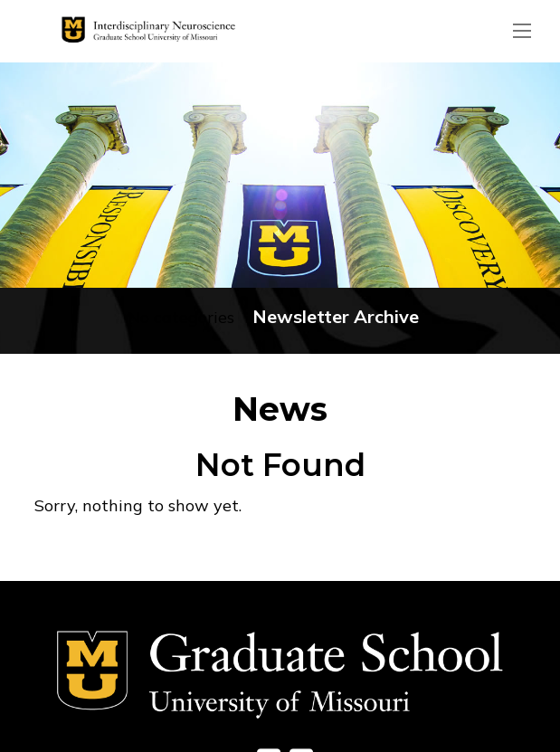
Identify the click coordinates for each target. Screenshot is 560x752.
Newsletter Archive (336, 316)
